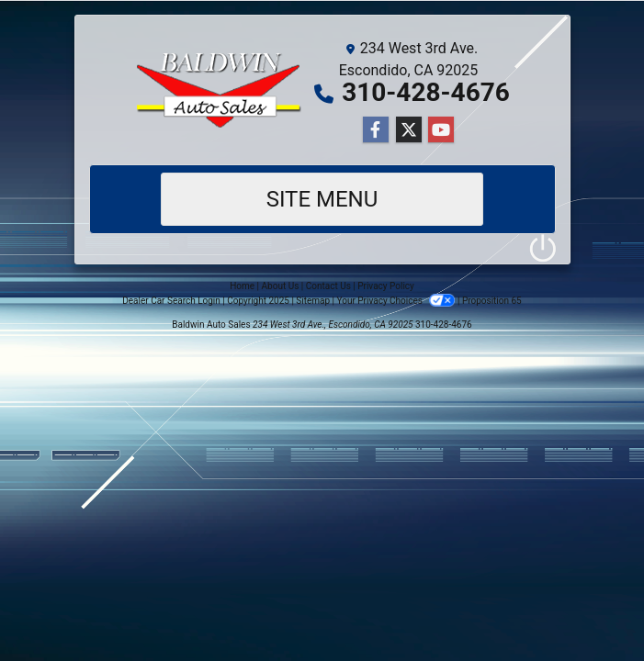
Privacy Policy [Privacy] (386, 286)
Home (242, 286)
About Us (281, 286)
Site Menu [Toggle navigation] (322, 199)
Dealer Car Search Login (171, 301)
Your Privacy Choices (397, 301)
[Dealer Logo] (220, 90)
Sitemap (313, 301)
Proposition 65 (492, 301)
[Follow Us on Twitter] (409, 130)
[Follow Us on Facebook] (376, 130)
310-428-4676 (426, 92)
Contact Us (328, 286)
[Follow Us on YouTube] (441, 130)
